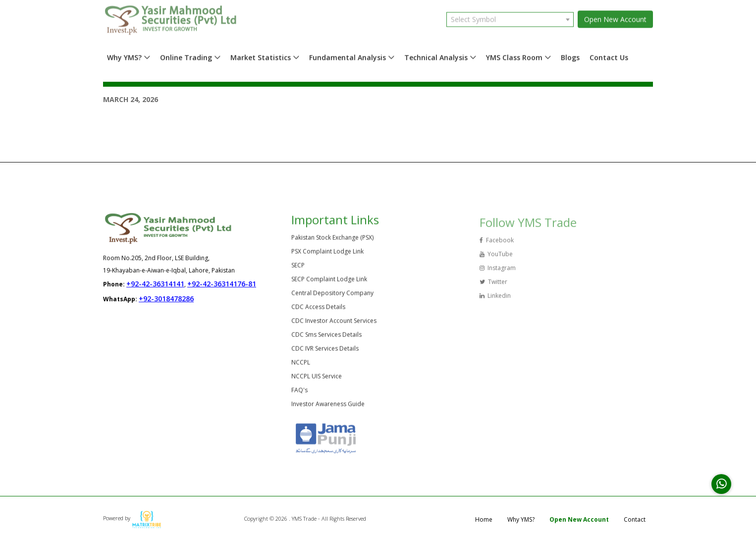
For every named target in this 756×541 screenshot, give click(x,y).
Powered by (132, 518)
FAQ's (299, 392)
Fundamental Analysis (348, 55)
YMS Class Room (514, 55)
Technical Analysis (436, 55)
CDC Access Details (318, 309)
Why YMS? (124, 55)
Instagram (498, 271)
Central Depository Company (332, 295)
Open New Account (615, 17)
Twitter (493, 285)
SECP (298, 267)
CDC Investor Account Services (334, 323)
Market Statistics (261, 55)
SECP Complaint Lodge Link (329, 281)
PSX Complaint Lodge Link (327, 253)
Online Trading (186, 55)
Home (484, 519)
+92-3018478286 (166, 299)
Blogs (570, 55)
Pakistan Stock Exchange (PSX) (332, 240)
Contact (635, 519)
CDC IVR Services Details (325, 351)
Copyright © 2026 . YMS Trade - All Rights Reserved (305, 518)
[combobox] (510, 17)
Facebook (497, 243)
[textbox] (510, 17)
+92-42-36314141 (155, 284)
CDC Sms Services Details (326, 337)
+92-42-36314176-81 (222, 284)
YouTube (496, 257)
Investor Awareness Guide (328, 406)
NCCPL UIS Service (317, 378)
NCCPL (301, 364)
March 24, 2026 (131, 99)
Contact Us (609, 55)
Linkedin (495, 299)
